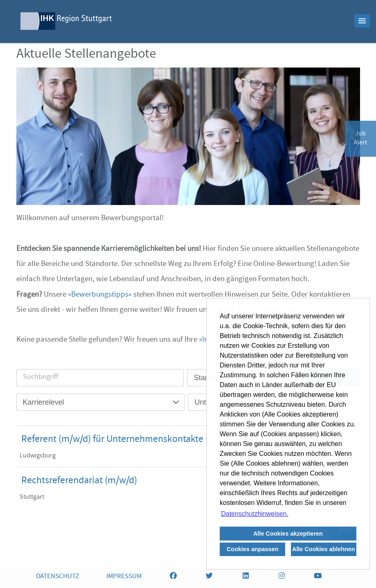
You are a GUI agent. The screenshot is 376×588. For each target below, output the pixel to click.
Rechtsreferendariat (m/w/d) (79, 481)
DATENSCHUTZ (57, 577)
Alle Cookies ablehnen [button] (324, 549)
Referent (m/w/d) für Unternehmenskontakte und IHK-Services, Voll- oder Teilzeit (185, 440)
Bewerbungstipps (100, 295)
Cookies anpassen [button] (252, 549)
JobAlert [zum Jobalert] (360, 139)
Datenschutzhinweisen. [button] (255, 514)
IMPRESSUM (124, 577)
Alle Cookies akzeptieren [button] (288, 534)
